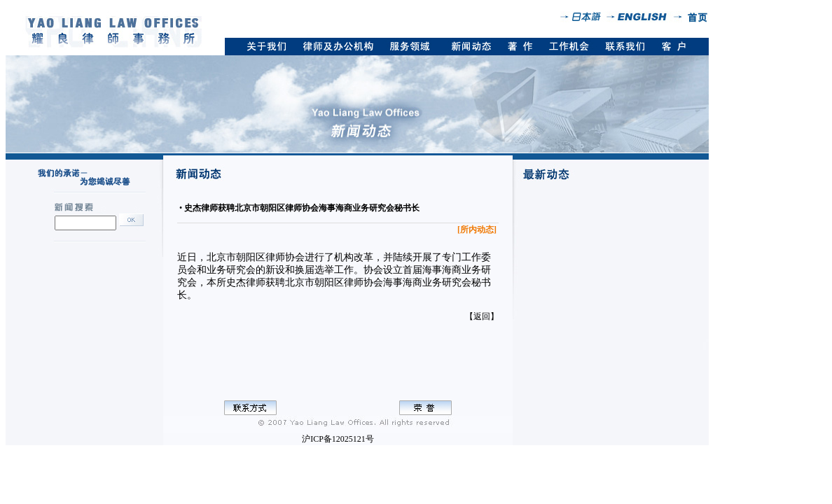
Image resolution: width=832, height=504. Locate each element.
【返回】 (482, 316)
